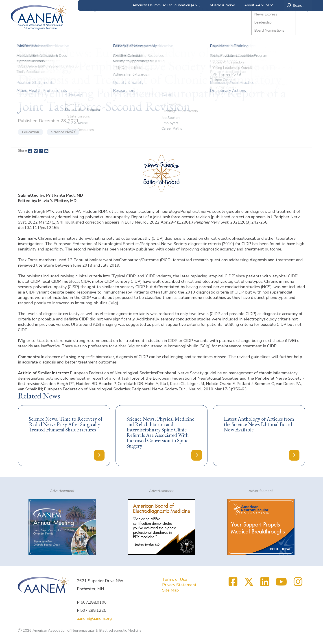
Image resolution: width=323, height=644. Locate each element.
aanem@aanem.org (94, 618)
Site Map (170, 590)
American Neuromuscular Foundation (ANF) (167, 5)
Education (113, 27)
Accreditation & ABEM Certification (185, 27)
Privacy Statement (179, 585)
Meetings (89, 27)
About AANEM (259, 5)
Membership (298, 27)
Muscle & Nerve (222, 5)
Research (137, 27)
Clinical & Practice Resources (252, 27)
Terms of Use (175, 579)
